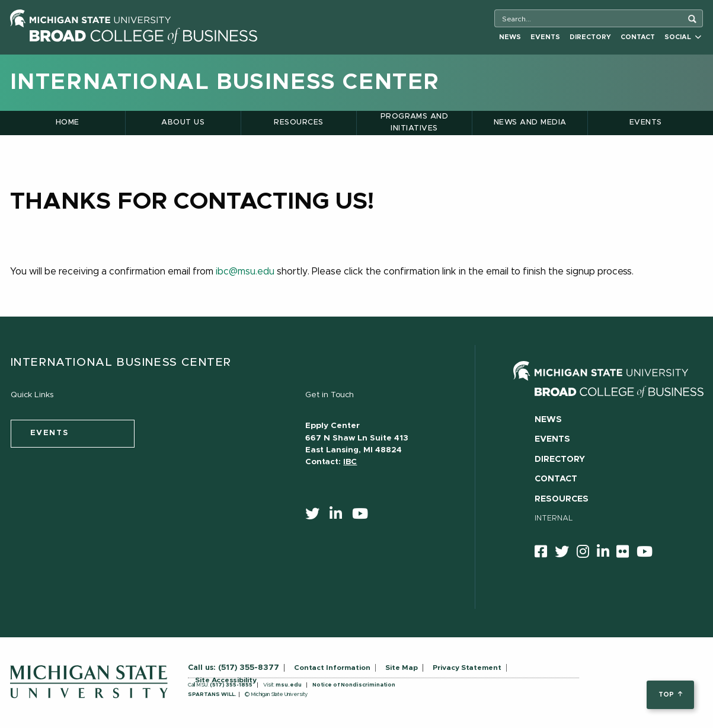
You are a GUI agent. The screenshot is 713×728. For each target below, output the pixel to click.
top (670, 695)
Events (545, 37)
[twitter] (316, 516)
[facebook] (545, 554)
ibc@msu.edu (245, 272)
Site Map (402, 668)
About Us (183, 122)
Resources (298, 122)
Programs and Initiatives (415, 122)
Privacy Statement (467, 668)
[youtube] (364, 516)
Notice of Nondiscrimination (354, 685)
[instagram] (587, 554)
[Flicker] (626, 554)
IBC (350, 462)
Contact (638, 37)
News (510, 37)
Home (68, 122)
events (49, 433)
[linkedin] (340, 516)
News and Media (530, 122)
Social (683, 37)
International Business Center (225, 82)
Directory (590, 37)
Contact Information (332, 668)
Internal (554, 518)
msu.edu (289, 685)
